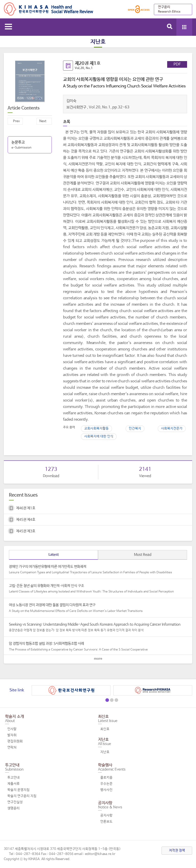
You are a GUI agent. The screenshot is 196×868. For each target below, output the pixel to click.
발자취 (12, 735)
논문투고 (30, 145)
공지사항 (106, 815)
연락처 (12, 747)
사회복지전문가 (172, 429)
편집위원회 (15, 741)
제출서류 (14, 784)
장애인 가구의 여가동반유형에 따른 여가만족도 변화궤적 (98, 570)
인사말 (12, 729)
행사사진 (106, 790)
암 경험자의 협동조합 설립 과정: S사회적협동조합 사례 (98, 647)
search (170, 26)
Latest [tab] (54, 555)
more (98, 659)
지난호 (105, 752)
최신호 (105, 729)
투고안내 (14, 778)
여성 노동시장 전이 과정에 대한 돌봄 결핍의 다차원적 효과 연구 (98, 608)
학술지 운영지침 (19, 790)
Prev (16, 121)
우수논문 (106, 784)
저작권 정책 (177, 850)
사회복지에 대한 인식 (99, 436)
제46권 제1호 (26, 508)
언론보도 (106, 822)
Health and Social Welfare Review (48, 9)
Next (43, 121)
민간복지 (135, 429)
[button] (107, 700)
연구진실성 (15, 802)
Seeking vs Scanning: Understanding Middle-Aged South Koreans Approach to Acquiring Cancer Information (98, 627)
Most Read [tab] (143, 555)
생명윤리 (14, 808)
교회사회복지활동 (96, 429)
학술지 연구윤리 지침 (22, 796)
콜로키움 (106, 778)
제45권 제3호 (26, 531)
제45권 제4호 (26, 520)
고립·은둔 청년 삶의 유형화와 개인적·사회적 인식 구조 (98, 589)
